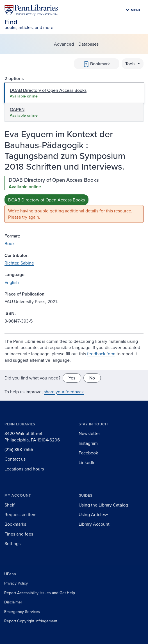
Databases (88, 44)
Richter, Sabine (19, 263)
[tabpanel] (74, 200)
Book (10, 243)
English (12, 282)
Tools (131, 64)
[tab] (74, 93)
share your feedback (64, 392)
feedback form (101, 354)
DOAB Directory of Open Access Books (46, 200)
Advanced (64, 44)
